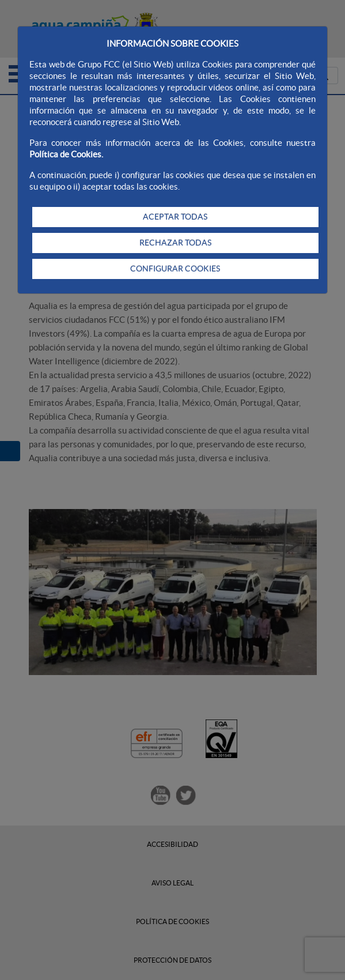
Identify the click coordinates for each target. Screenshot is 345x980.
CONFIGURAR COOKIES (175, 269)
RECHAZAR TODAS (175, 243)
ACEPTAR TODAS (175, 217)
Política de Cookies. (66, 154)
